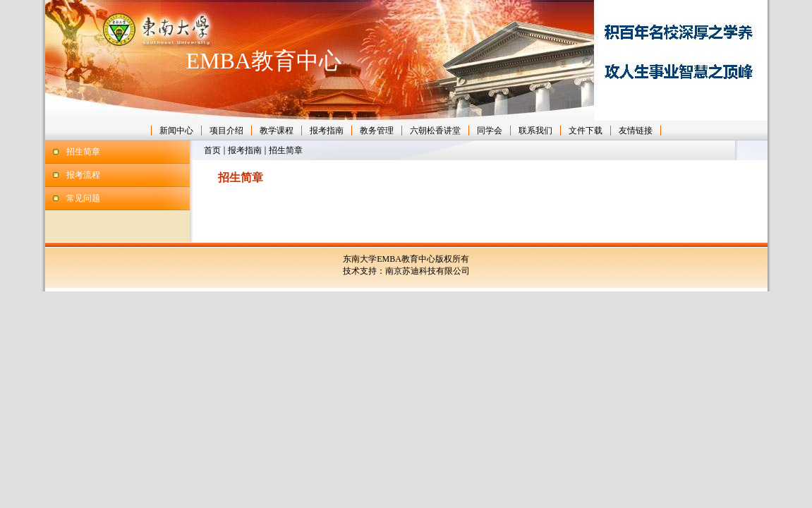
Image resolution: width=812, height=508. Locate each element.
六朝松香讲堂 (435, 131)
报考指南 (327, 131)
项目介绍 (226, 131)
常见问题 (83, 198)
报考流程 (83, 175)
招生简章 (83, 152)
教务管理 (377, 131)
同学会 (490, 131)
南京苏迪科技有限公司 (428, 271)
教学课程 (277, 131)
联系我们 (535, 131)
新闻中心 (176, 131)
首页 (212, 150)
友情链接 (636, 131)
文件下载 (586, 131)
